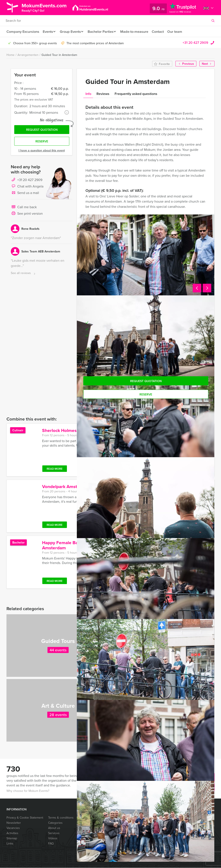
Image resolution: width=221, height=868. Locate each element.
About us (54, 828)
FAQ (51, 844)
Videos (53, 838)
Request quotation (42, 130)
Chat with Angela (27, 188)
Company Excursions (23, 32)
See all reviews (24, 275)
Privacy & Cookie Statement (25, 818)
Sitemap (12, 838)
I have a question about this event (42, 152)
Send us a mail (25, 194)
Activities (12, 833)
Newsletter (14, 823)
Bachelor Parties (104, 32)
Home (10, 55)
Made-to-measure (139, 32)
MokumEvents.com (47, 7)
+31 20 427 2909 (195, 43)
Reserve (42, 143)
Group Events (72, 32)
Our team (180, 32)
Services (54, 833)
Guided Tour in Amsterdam (59, 55)
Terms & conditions (61, 818)
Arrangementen (28, 55)
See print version (27, 215)
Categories (55, 823)
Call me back (24, 209)
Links (10, 844)
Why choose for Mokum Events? (28, 791)
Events (48, 32)
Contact (163, 32)
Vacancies (13, 828)
